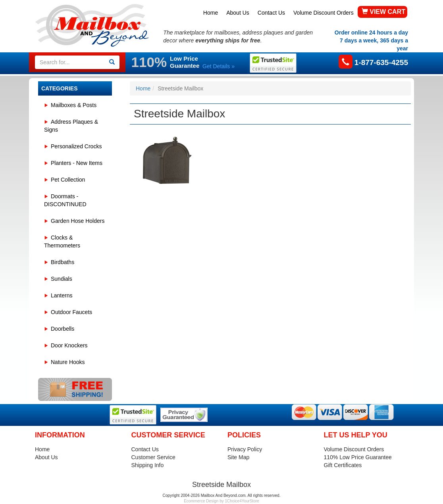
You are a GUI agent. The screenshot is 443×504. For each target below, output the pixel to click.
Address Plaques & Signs (71, 126)
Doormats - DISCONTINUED (65, 200)
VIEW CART (383, 12)
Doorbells (63, 329)
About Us (238, 13)
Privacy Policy (245, 449)
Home (211, 13)
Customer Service (153, 457)
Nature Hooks (68, 362)
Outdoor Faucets (71, 312)
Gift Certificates (343, 465)
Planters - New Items (77, 163)
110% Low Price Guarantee (358, 457)
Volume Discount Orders (324, 13)
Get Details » (219, 66)
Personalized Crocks (76, 146)
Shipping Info (148, 465)
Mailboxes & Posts (74, 105)
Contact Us (271, 13)
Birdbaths (63, 262)
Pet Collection (68, 180)
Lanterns (62, 295)
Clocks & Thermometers (62, 241)
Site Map (238, 457)
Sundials (62, 279)
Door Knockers (69, 345)
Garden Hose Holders (78, 221)
